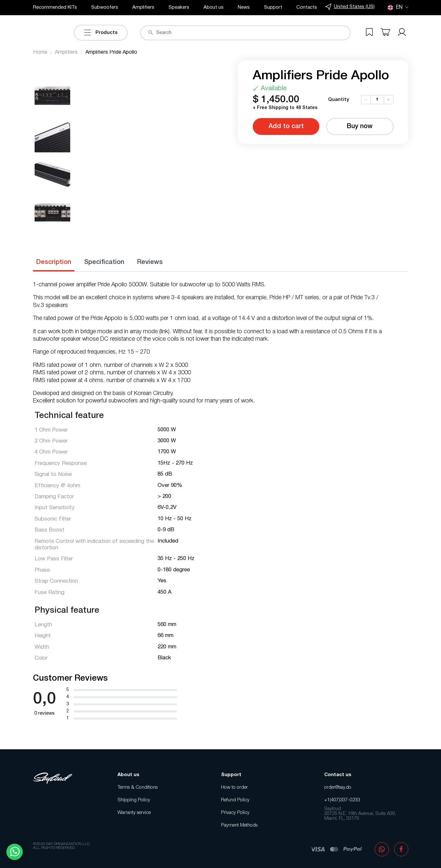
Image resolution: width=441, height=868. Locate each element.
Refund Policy (235, 800)
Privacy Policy (235, 813)
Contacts (307, 7)
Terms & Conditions (138, 787)
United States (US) (350, 7)
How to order (234, 787)
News (244, 7)
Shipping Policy (134, 800)
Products (101, 33)
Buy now (360, 126)
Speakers (179, 7)
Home (40, 52)
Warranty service (134, 813)
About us (214, 7)
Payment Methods (239, 825)
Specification (104, 262)
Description (54, 262)
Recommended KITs (55, 7)
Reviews (150, 262)
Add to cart (286, 126)
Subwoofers (105, 7)
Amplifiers (143, 7)
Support (273, 7)
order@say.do (338, 787)
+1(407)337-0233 (342, 800)
